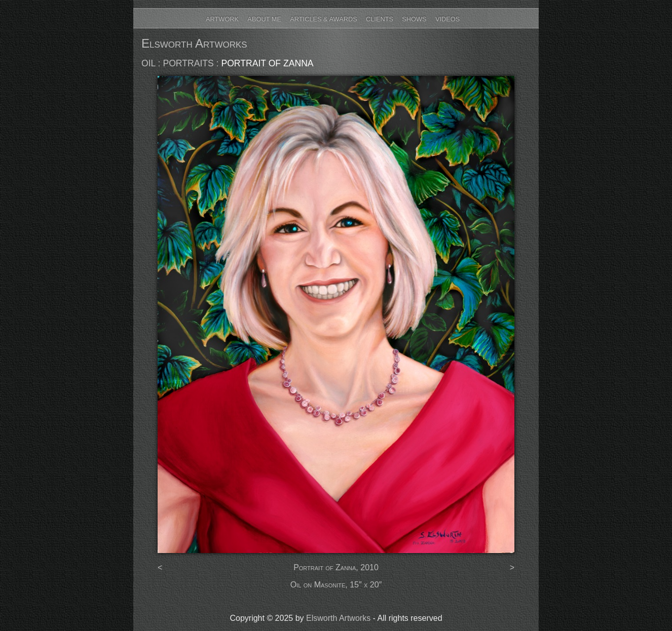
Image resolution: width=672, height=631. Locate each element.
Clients (380, 19)
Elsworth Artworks (194, 43)
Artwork (222, 19)
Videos (447, 19)
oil (148, 63)
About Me (264, 19)
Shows (414, 19)
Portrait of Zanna (267, 63)
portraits (188, 63)
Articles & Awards (324, 19)
